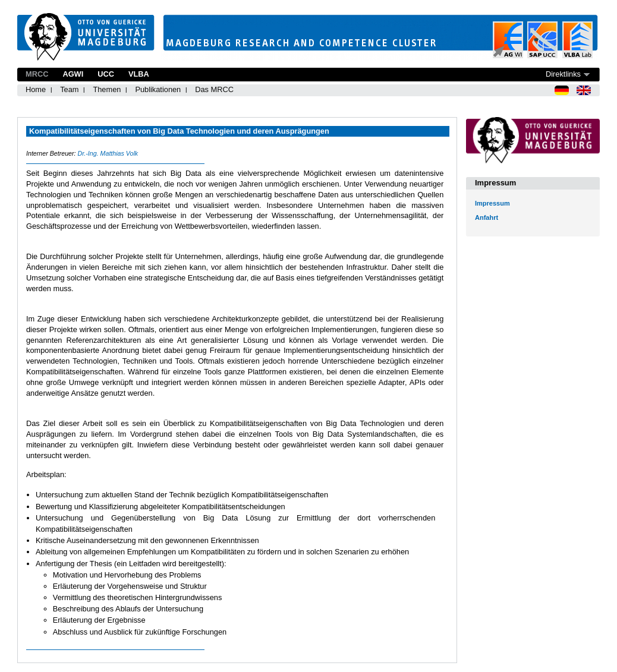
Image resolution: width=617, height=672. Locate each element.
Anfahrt (487, 217)
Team (69, 89)
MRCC (37, 74)
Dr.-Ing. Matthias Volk (108, 153)
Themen (107, 89)
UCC (106, 74)
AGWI (73, 74)
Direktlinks (563, 74)
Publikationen (158, 89)
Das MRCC (214, 89)
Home (36, 89)
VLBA (139, 74)
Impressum (492, 203)
